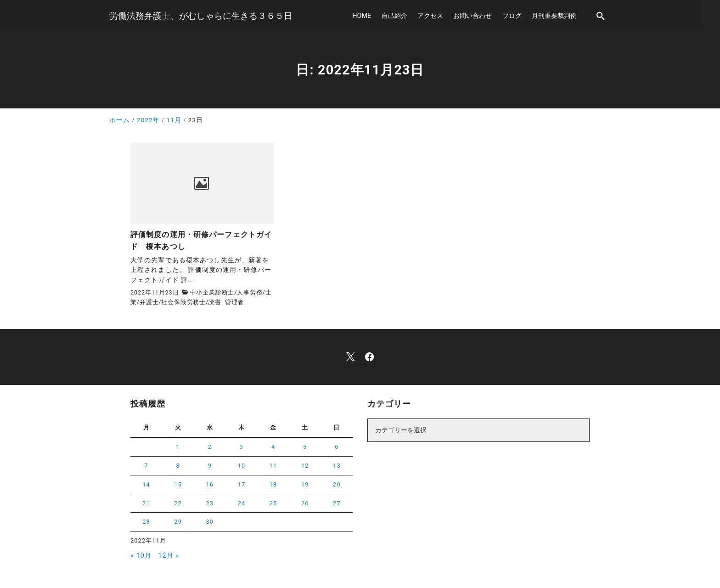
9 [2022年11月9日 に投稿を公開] (210, 466)
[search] (601, 16)
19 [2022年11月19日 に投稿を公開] (305, 484)
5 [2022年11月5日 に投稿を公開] (305, 447)
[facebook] (369, 357)
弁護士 (149, 302)
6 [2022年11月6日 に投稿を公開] (337, 447)
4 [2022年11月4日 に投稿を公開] (273, 447)
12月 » (169, 556)
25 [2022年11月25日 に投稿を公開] (273, 503)
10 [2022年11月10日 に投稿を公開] (242, 466)
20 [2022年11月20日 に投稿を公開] (337, 484)
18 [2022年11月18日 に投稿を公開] (273, 484)
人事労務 (250, 292)
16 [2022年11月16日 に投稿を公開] (210, 484)
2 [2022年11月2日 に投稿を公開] (210, 447)
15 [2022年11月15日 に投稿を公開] (178, 484)
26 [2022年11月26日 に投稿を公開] (305, 503)
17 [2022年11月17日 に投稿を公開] (242, 484)
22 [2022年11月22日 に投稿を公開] (178, 503)
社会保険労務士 (183, 302)
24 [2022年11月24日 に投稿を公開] (242, 503)
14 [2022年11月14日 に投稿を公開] (146, 484)
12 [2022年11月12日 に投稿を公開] (305, 466)
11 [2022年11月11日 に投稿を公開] (273, 466)
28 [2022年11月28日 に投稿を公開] (146, 522)
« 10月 (141, 556)
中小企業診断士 (212, 292)
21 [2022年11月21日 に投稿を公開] (146, 503)
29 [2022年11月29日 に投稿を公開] (178, 522)
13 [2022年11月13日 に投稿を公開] (337, 466)
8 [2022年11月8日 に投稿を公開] (178, 466)
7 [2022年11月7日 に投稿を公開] (146, 466)
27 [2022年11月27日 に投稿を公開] (337, 503)
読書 (215, 302)
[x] (351, 357)
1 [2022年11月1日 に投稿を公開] (178, 447)
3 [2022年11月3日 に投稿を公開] (242, 447)
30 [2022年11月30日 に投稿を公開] (210, 522)
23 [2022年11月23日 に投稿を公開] (210, 503)
